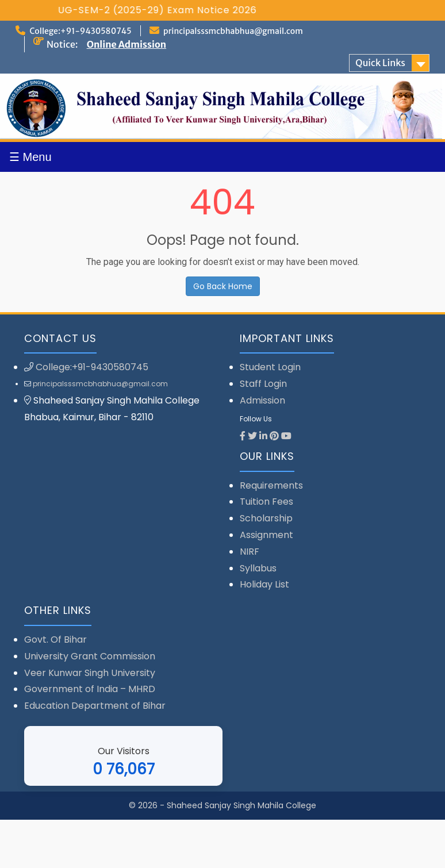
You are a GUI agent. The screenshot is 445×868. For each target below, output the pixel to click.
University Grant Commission (90, 656)
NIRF (250, 552)
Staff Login (263, 384)
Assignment (266, 535)
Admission (262, 400)
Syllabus (258, 568)
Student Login (270, 367)
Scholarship (266, 518)
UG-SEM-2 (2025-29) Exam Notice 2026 (172, 10)
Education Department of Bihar (95, 706)
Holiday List (264, 584)
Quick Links (380, 63)
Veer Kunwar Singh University (90, 673)
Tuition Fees (266, 502)
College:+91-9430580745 (80, 31)
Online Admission (126, 44)
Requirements (271, 485)
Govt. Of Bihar (55, 640)
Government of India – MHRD (90, 689)
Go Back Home (223, 286)
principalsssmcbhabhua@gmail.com (233, 31)
